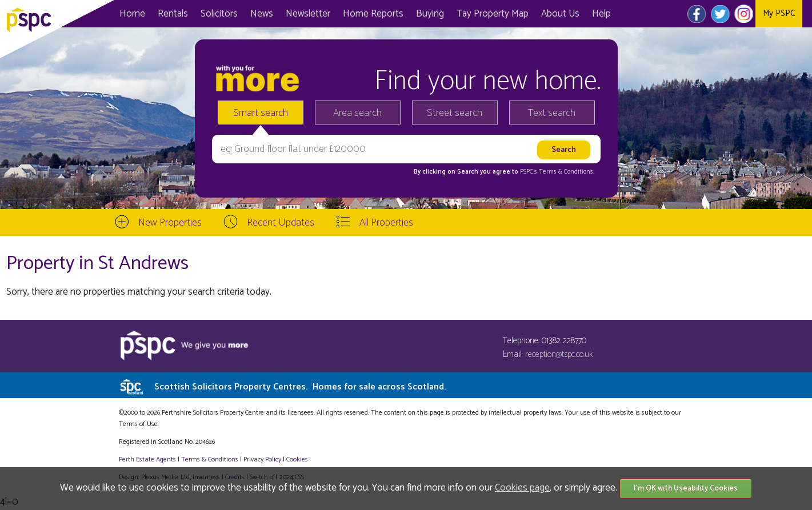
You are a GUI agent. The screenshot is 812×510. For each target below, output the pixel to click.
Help (601, 14)
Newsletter (308, 14)
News (262, 14)
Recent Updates (281, 223)
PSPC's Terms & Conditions (557, 172)
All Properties (386, 223)
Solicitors (219, 14)
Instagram (744, 14)
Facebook (697, 14)
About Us (560, 14)
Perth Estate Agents (147, 459)
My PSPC (779, 13)
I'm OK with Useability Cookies (686, 489)
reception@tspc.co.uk (559, 354)
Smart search (261, 113)
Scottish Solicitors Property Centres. (300, 387)
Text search (552, 113)
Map (493, 14)
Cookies (297, 459)
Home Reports (373, 14)
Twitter (720, 14)
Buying (430, 14)
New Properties (170, 223)
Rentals (173, 14)
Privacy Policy (262, 459)
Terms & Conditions (210, 459)
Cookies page (522, 488)
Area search (357, 113)
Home (132, 14)
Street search (455, 113)
